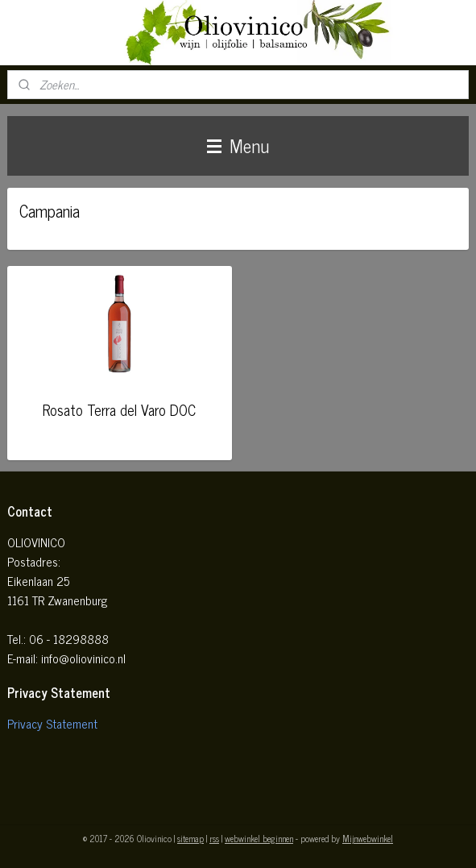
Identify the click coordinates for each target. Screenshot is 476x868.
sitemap (190, 838)
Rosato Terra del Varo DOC (119, 409)
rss (214, 838)
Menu (238, 145)
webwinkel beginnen (259, 838)
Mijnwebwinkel (368, 838)
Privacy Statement (52, 723)
